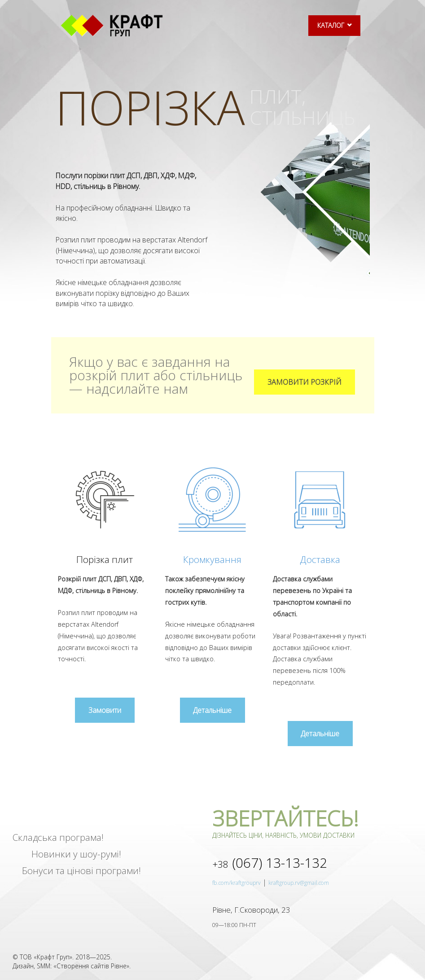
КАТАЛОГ (331, 25)
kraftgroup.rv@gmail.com (299, 883)
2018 (83, 957)
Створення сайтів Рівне (92, 966)
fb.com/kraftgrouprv (237, 883)
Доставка (320, 559)
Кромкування (212, 559)
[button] (305, 382)
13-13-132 (270, 863)
